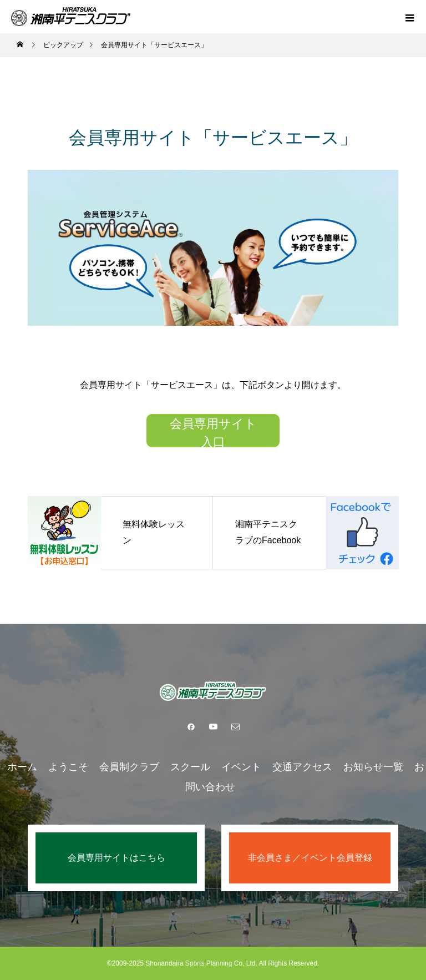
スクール (190, 767)
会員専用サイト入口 (213, 432)
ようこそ (68, 767)
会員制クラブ (129, 767)
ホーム (22, 767)
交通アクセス (302, 767)
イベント (241, 767)
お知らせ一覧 (373, 767)
